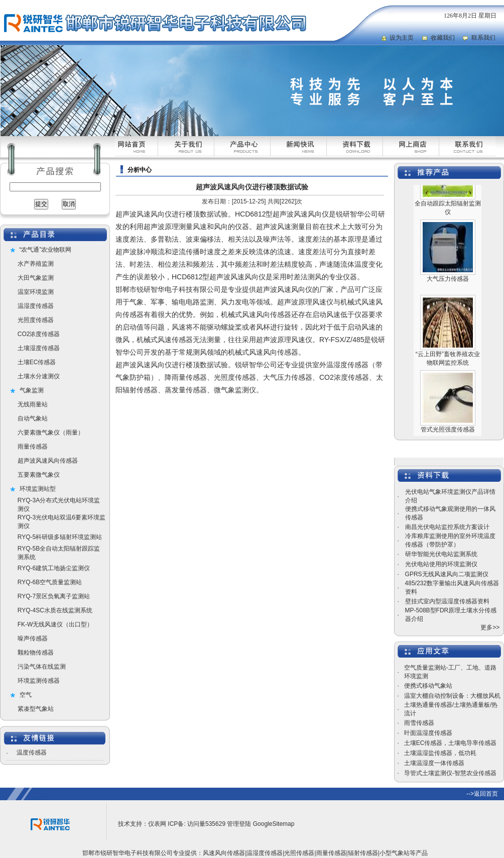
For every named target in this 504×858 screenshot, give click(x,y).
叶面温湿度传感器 (428, 733)
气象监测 (32, 390)
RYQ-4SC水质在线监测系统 (55, 610)
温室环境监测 (36, 292)
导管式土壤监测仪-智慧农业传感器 (450, 773)
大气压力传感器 (448, 283)
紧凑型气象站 (36, 709)
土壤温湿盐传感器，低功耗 (440, 753)
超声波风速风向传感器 (48, 461)
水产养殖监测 (36, 264)
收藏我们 (443, 38)
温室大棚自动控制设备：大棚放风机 (452, 696)
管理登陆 (239, 824)
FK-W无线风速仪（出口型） (55, 624)
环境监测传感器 (39, 681)
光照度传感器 (36, 320)
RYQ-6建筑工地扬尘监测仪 (54, 568)
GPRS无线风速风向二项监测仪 (447, 574)
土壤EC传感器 (37, 362)
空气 (26, 695)
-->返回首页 (482, 794)
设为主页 (402, 38)
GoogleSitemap (274, 824)
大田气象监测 (36, 278)
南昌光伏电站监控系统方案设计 (447, 527)
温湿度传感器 (36, 306)
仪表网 (157, 824)
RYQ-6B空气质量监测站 (50, 582)
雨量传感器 (33, 447)
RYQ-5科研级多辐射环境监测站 (60, 537)
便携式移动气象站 (428, 686)
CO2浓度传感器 (39, 334)
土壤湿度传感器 (39, 348)
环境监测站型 (38, 489)
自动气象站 (33, 418)
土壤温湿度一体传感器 (434, 763)
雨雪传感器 (419, 723)
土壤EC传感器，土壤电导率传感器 (451, 743)
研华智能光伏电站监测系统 (441, 554)
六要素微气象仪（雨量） (51, 433)
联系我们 (483, 38)
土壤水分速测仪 (39, 376)
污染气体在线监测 (42, 667)
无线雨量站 (33, 404)
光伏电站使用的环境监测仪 (441, 564)
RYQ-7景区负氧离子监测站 (54, 596)
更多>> (490, 627)
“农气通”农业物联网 (46, 250)
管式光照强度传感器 (448, 434)
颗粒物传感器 (36, 653)
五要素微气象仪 (39, 475)
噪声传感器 (33, 638)
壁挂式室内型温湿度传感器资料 (447, 601)
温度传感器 (32, 753)
